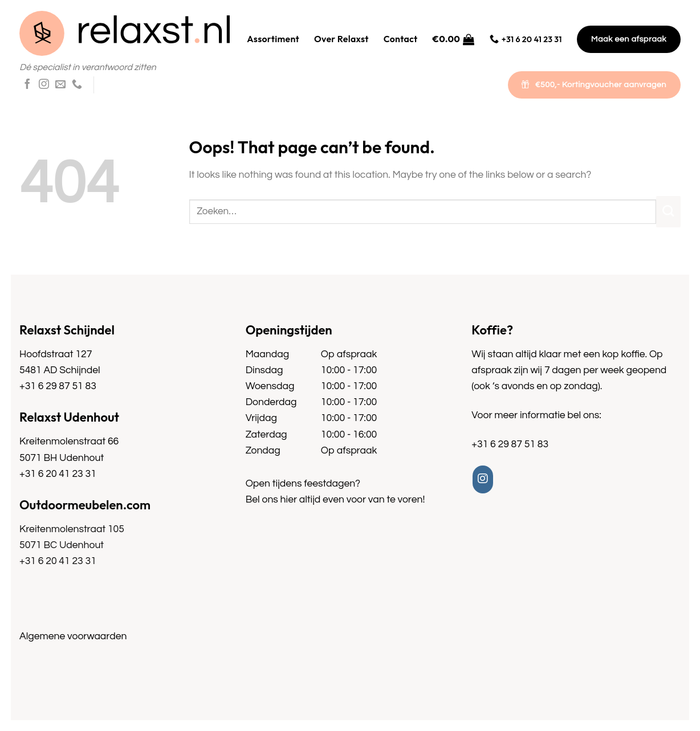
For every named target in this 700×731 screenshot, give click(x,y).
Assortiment (273, 39)
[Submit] (668, 212)
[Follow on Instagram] (44, 85)
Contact (401, 39)
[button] (454, 39)
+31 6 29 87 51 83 (58, 386)
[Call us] (77, 85)
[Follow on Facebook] (27, 85)
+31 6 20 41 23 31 (58, 474)
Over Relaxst (341, 39)
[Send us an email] (60, 85)
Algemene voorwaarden (73, 636)
